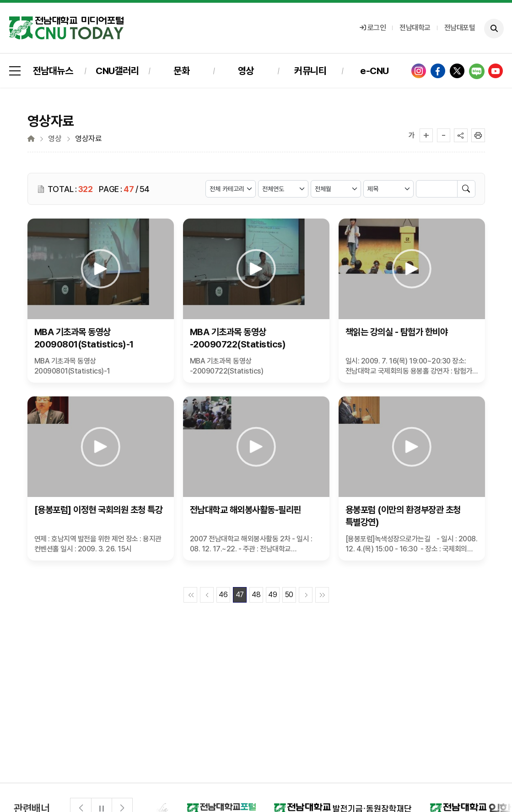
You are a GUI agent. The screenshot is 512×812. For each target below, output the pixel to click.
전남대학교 (415, 28)
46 (223, 595)
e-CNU (375, 71)
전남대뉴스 (53, 71)
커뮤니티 (310, 71)
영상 (246, 71)
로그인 (373, 28)
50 (289, 595)
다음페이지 (306, 595)
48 (256, 595)
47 (240, 595)
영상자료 (88, 139)
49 (272, 595)
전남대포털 (460, 28)
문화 (181, 71)
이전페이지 (207, 595)
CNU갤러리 (117, 71)
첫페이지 (190, 595)
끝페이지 (322, 595)
